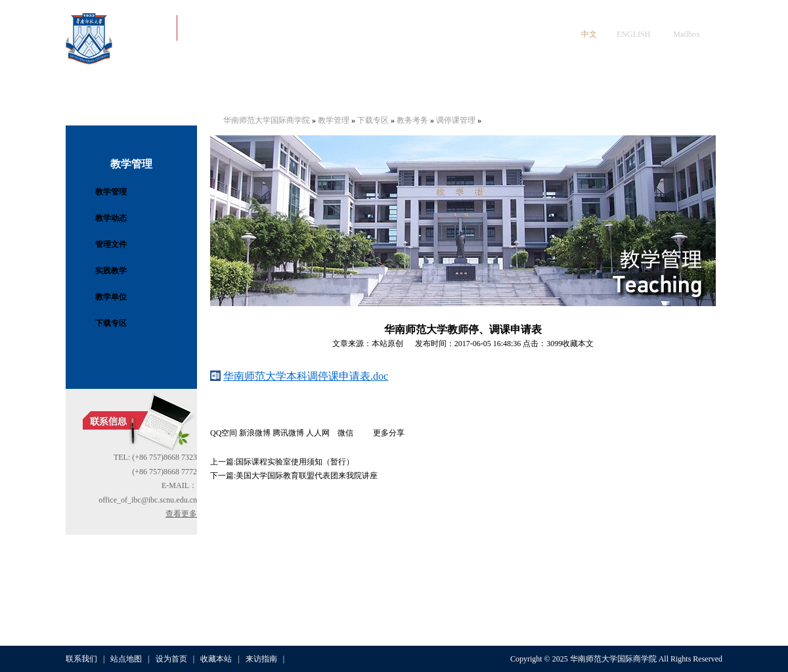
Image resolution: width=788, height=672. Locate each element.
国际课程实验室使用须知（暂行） (295, 462)
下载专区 (111, 323)
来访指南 (261, 659)
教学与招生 (424, 92)
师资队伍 (294, 92)
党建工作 (229, 92)
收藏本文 (578, 344)
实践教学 (111, 271)
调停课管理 (456, 120)
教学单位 (111, 297)
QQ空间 (224, 433)
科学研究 (554, 92)
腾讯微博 (288, 433)
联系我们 (81, 659)
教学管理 (111, 192)
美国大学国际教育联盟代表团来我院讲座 (307, 476)
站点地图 (126, 659)
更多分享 (389, 433)
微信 (355, 433)
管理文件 (111, 244)
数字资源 (619, 92)
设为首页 (171, 659)
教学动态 (111, 218)
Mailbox (687, 34)
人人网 (322, 433)
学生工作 (359, 92)
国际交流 (489, 92)
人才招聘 (684, 92)
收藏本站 (216, 659)
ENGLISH (633, 34)
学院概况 (164, 92)
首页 (98, 92)
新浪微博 (255, 433)
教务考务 (412, 120)
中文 (589, 34)
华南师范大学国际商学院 (267, 120)
